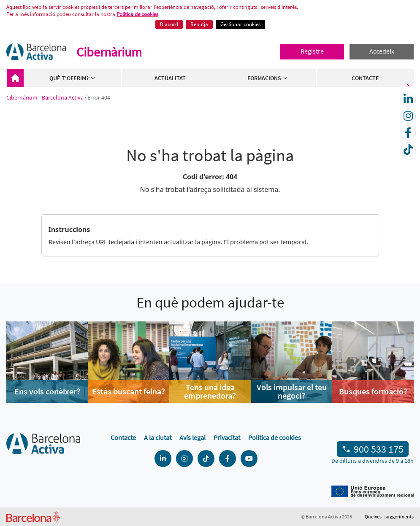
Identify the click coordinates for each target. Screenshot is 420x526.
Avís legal (192, 437)
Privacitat (227, 437)
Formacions (268, 78)
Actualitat (170, 78)
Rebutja (199, 24)
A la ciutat (158, 437)
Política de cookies (137, 14)
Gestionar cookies (240, 24)
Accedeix (382, 51)
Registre (312, 51)
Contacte (365, 78)
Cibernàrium (109, 52)
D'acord (169, 24)
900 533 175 (379, 449)
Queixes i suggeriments (389, 517)
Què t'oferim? (73, 78)
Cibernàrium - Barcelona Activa (15, 78)
